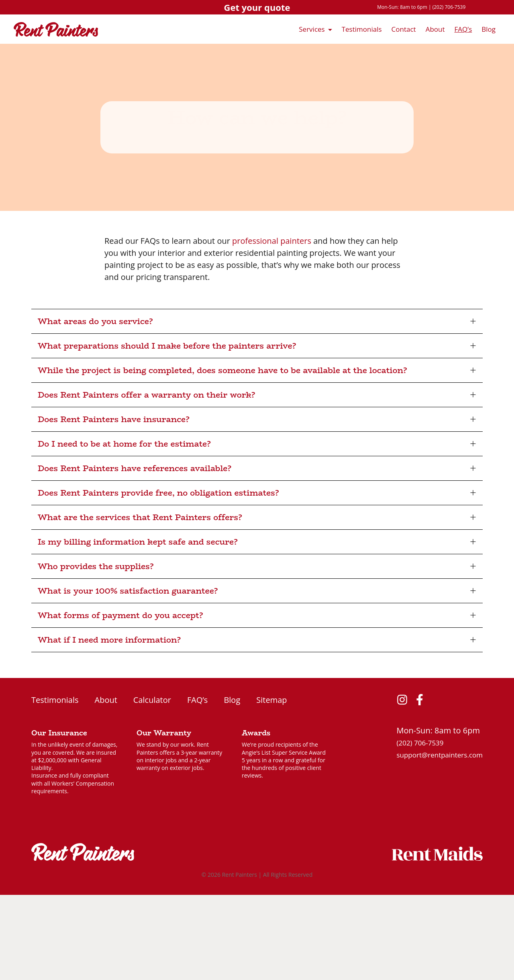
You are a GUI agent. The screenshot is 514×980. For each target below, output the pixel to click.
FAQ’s (463, 29)
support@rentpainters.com (440, 755)
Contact (404, 29)
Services (312, 29)
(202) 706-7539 (449, 7)
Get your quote (257, 7)
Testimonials (362, 29)
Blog (489, 29)
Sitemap (271, 700)
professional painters (272, 241)
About (435, 29)
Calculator (152, 700)
